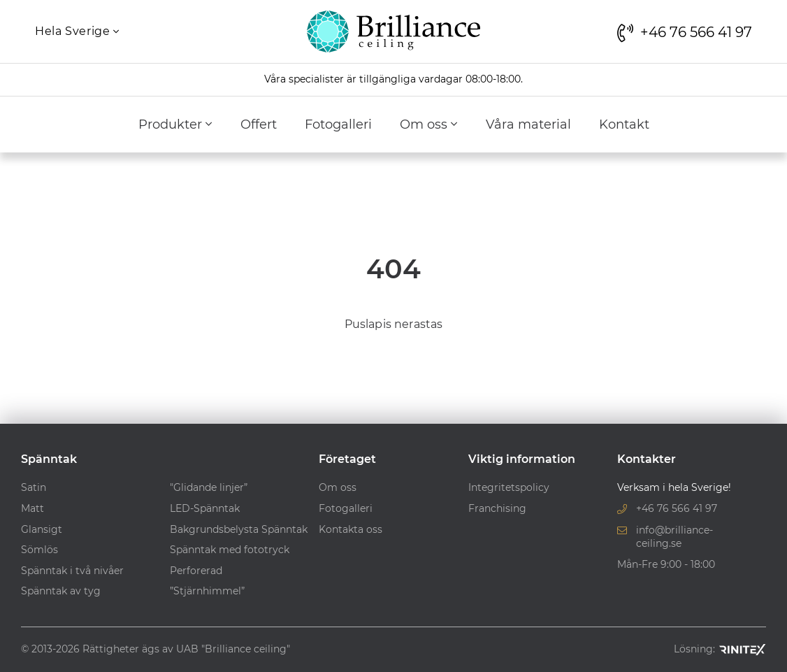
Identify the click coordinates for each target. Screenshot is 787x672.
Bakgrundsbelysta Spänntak (239, 529)
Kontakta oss (351, 529)
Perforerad (196, 571)
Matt (33, 508)
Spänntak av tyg (61, 591)
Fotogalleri (338, 124)
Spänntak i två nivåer (72, 571)
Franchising (497, 508)
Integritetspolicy (509, 487)
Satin (34, 487)
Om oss (429, 124)
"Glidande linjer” (209, 487)
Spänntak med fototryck (230, 550)
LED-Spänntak (205, 508)
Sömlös (39, 550)
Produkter (175, 124)
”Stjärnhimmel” (207, 591)
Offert (259, 124)
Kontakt (624, 124)
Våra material (528, 124)
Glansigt (42, 529)
